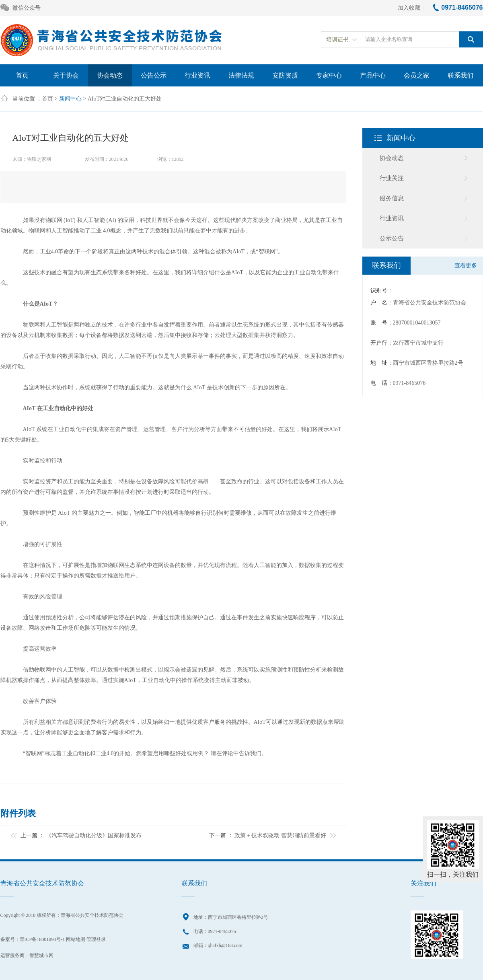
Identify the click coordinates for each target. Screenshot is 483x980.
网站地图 (76, 939)
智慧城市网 (41, 955)
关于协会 (66, 75)
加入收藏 (409, 8)
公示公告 (392, 238)
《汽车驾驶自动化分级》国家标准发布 (94, 835)
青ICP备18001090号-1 (42, 939)
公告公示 (154, 75)
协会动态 (110, 75)
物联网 (54, 220)
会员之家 (417, 75)
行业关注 (392, 178)
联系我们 (460, 75)
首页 (22, 75)
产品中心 (373, 75)
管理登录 (96, 939)
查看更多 (466, 266)
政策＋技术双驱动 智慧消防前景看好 (280, 835)
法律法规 (241, 75)
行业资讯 (197, 75)
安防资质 (285, 75)
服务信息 (392, 198)
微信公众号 (21, 8)
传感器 (335, 325)
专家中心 (329, 75)
